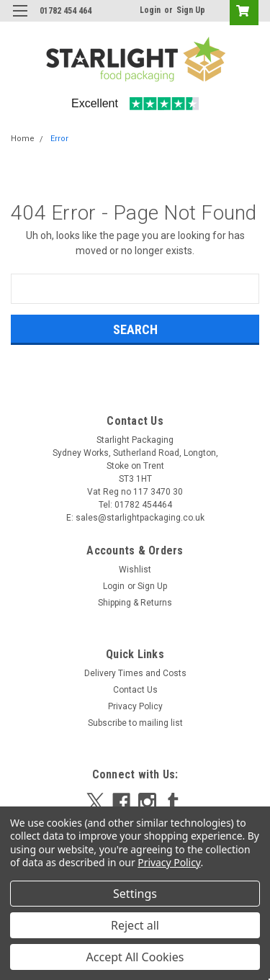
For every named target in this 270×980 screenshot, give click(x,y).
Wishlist (135, 570)
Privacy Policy (135, 706)
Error (59, 139)
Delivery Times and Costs (135, 673)
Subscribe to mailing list (135, 723)
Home (23, 139)
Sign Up (191, 10)
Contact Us (135, 690)
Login (150, 10)
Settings (135, 894)
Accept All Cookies (135, 957)
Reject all (135, 925)
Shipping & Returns (135, 603)
